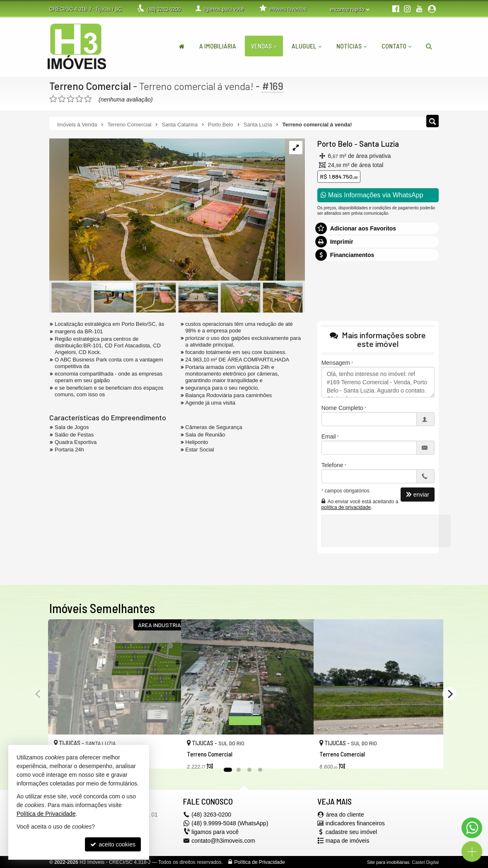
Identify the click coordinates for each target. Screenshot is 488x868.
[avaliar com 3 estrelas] (71, 99)
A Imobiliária (218, 46)
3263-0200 (164, 10)
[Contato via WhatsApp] (472, 828)
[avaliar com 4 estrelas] (79, 99)
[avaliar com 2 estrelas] (62, 99)
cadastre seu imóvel (352, 832)
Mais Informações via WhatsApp (372, 195)
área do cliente (345, 815)
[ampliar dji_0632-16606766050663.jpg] (167, 210)
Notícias (352, 46)
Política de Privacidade (260, 862)
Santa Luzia (377, 144)
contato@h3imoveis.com (223, 841)
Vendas (264, 46)
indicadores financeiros (355, 823)
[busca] (429, 46)
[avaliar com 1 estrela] (53, 99)
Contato (396, 46)
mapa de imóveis (348, 841)
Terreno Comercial (91, 86)
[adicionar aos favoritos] (166, 753)
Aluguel (307, 46)
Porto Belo (334, 144)
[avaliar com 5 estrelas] (88, 99)
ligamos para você (215, 832)
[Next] (449, 694)
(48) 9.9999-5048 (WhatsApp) (230, 823)
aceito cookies (113, 844)
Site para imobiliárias (388, 862)
